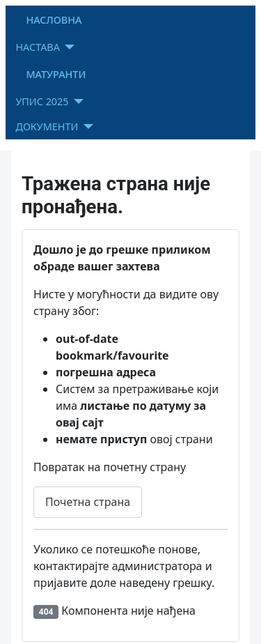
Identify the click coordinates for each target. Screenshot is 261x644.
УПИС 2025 (42, 101)
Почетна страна (88, 502)
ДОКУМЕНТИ (47, 127)
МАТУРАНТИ (56, 74)
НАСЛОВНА (54, 20)
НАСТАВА (38, 47)
